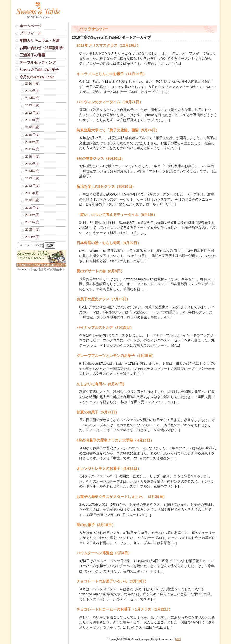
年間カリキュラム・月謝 (40, 41)
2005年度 (32, 230)
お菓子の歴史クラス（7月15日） (103, 299)
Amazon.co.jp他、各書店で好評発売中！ (41, 270)
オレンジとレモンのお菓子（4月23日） (109, 468)
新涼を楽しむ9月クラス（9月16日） (106, 186)
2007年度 (32, 222)
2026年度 (32, 83)
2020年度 (32, 127)
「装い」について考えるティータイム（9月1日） (117, 215)
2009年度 (32, 208)
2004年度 (32, 237)
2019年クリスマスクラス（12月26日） (108, 45)
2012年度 (32, 186)
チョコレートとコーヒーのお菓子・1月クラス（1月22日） (124, 609)
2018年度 (32, 142)
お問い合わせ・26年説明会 (41, 48)
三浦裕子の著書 (32, 55)
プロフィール (30, 33)
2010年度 (32, 200)
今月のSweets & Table (37, 77)
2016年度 (32, 157)
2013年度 (32, 178)
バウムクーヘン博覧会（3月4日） (104, 553)
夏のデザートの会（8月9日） (101, 271)
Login (19, 275)
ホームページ (30, 26)
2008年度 (32, 215)
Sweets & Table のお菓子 (39, 70)
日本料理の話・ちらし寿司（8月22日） (109, 243)
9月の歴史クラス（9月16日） (101, 158)
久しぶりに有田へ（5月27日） (101, 384)
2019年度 (32, 135)
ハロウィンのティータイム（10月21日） (110, 102)
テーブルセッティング (38, 62)
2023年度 (32, 105)
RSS (178, 639)
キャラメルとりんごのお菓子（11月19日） (112, 74)
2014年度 (32, 171)
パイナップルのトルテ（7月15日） (105, 327)
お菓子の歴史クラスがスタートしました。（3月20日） (121, 497)
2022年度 (32, 113)
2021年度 (32, 120)
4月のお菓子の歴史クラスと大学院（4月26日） (115, 440)
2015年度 (32, 164)
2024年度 (32, 98)
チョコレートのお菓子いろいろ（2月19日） (112, 581)
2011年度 (32, 193)
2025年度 (32, 91)
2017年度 (32, 149)
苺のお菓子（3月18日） (96, 525)
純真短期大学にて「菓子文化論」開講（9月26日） (118, 130)
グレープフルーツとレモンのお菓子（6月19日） (116, 356)
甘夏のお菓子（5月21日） (98, 412)
